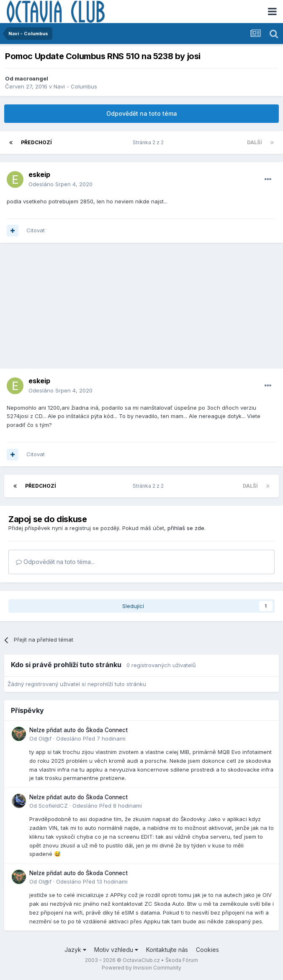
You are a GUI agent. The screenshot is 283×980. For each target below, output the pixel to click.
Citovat (36, 230)
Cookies (207, 950)
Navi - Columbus (75, 86)
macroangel (31, 78)
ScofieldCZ (53, 806)
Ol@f (45, 738)
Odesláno (60, 184)
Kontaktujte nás (167, 950)
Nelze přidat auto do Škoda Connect (78, 730)
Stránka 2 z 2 (149, 142)
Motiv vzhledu (116, 950)
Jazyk (75, 950)
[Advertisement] (141, 310)
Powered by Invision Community (141, 968)
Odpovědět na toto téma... (55, 562)
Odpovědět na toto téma (142, 113)
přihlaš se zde (186, 528)
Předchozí (36, 142)
